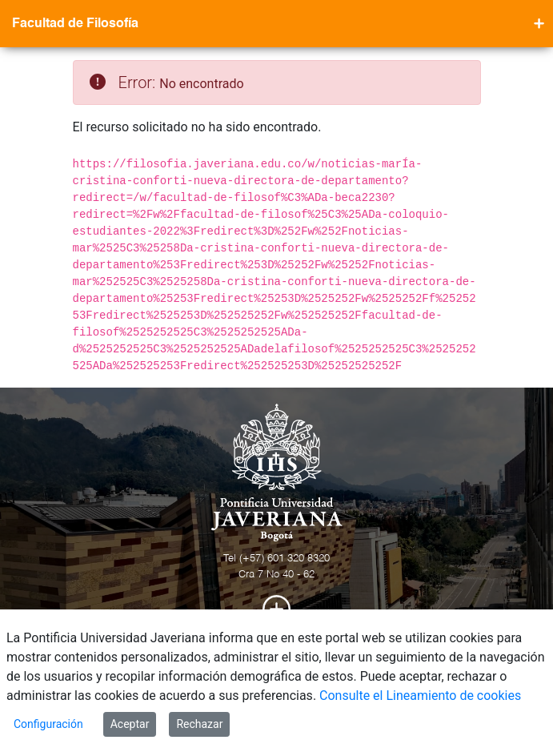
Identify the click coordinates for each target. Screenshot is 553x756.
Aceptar (130, 724)
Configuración (48, 724)
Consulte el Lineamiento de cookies (420, 696)
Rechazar (199, 724)
